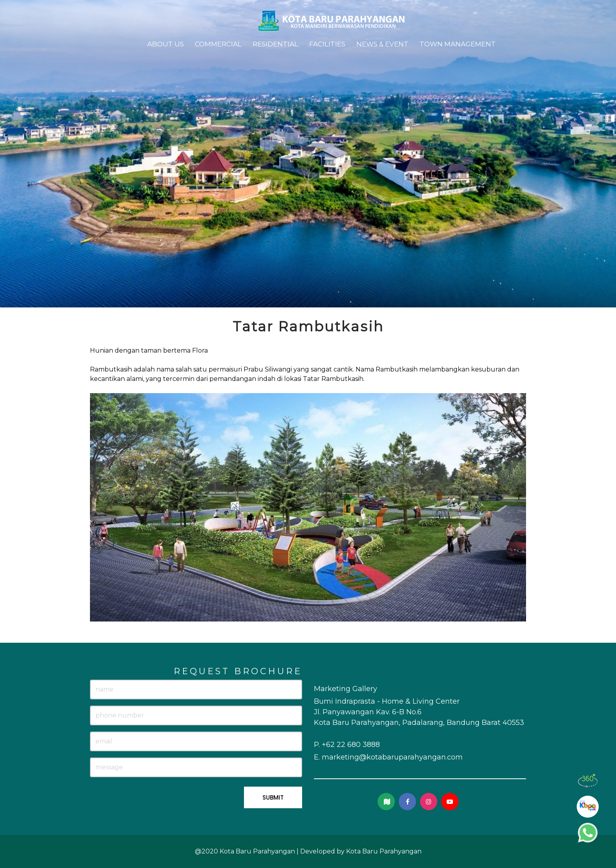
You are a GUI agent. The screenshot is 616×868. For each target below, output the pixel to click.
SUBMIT (273, 797)
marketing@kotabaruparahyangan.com (392, 757)
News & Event (382, 44)
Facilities (327, 44)
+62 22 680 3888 (351, 745)
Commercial (218, 44)
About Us (166, 44)
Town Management (458, 44)
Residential (275, 44)
